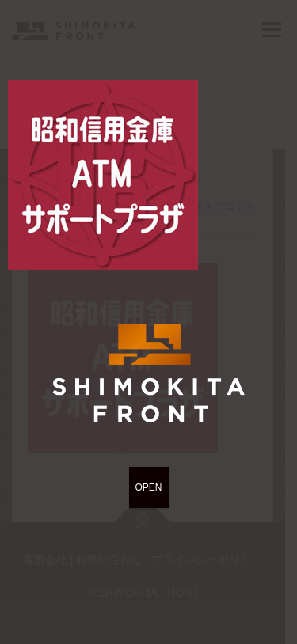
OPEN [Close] (148, 487)
